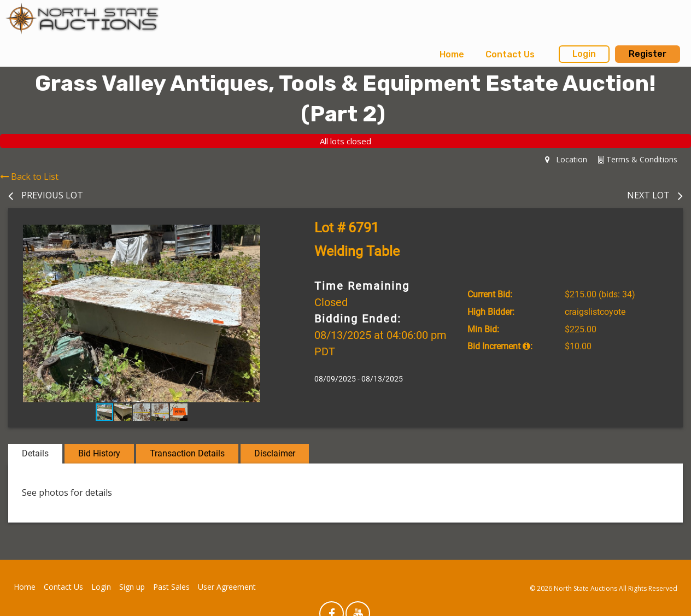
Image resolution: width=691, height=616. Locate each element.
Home (452, 54)
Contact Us (510, 54)
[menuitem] (452, 55)
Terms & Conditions (638, 159)
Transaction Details (187, 453)
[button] (265, 234)
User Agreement (227, 587)
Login (584, 54)
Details (35, 453)
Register (648, 54)
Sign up (132, 587)
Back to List (29, 177)
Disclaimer (275, 453)
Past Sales (171, 587)
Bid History (99, 453)
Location (566, 159)
